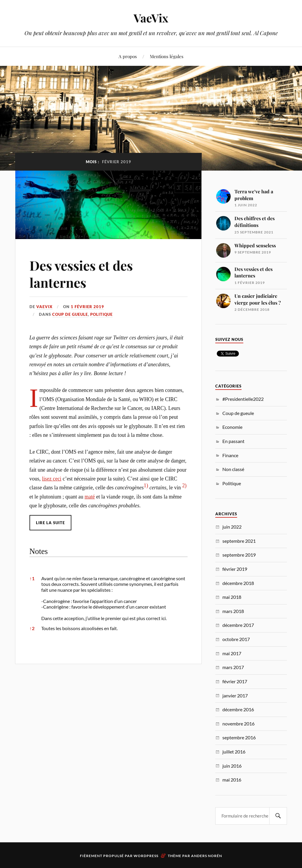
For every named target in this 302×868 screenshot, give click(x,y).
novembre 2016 (238, 724)
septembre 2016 (239, 737)
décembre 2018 (238, 583)
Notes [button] (39, 551)
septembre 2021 (239, 541)
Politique (101, 314)
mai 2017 (232, 653)
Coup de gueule (70, 314)
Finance (230, 455)
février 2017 (235, 681)
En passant (233, 441)
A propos (128, 56)
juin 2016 (232, 766)
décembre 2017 (238, 625)
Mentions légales (167, 56)
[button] (146, 488)
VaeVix (151, 18)
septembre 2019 (239, 555)
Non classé (233, 469)
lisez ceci (52, 479)
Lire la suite (50, 523)
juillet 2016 (234, 752)
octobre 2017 (236, 639)
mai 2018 (232, 597)
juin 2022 (232, 527)
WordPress (146, 856)
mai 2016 (232, 780)
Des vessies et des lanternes (81, 274)
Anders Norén (207, 856)
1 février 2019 (87, 307)
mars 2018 (233, 611)
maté (90, 497)
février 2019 (235, 569)
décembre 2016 (238, 709)
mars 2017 (233, 667)
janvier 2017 (235, 695)
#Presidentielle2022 (243, 399)
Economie (232, 427)
